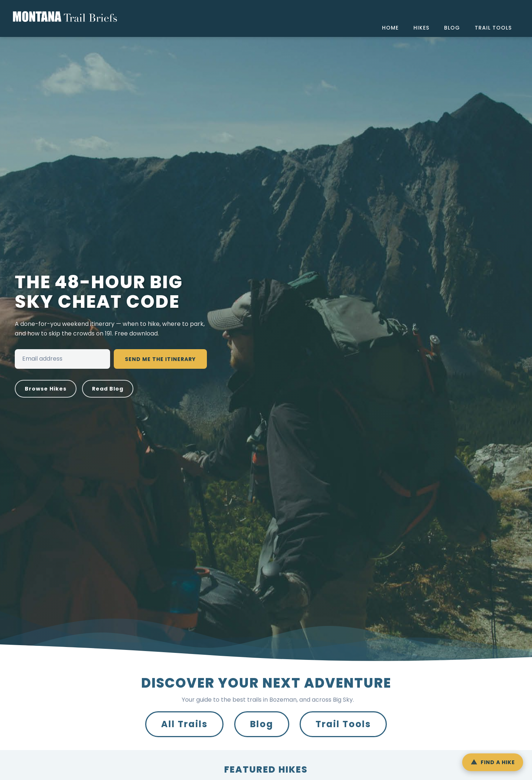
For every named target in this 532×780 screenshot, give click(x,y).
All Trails (184, 724)
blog (452, 28)
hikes (421, 28)
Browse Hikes (46, 389)
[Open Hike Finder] (493, 762)
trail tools (493, 28)
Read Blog (108, 389)
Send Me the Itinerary (160, 359)
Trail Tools (343, 724)
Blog (262, 724)
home (390, 28)
